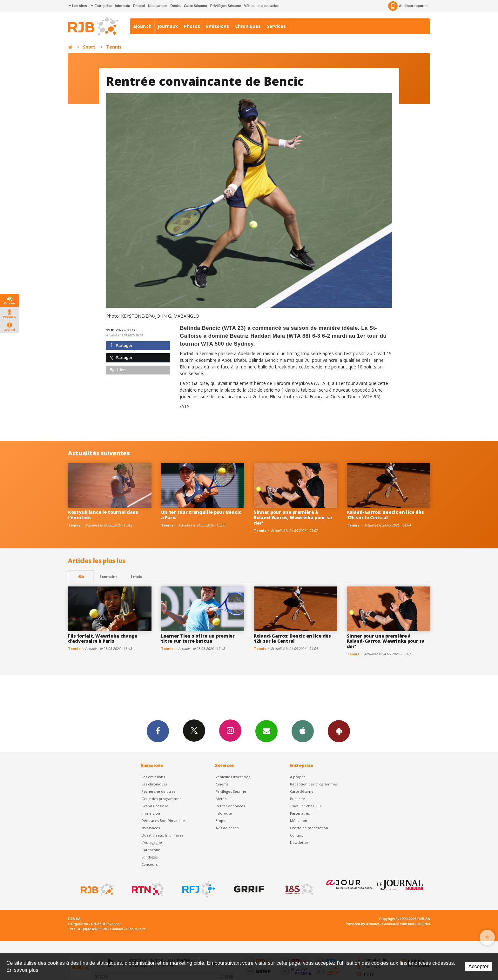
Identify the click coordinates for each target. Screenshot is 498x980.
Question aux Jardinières (162, 835)
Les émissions (153, 777)
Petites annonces (230, 806)
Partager (121, 345)
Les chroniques (154, 784)
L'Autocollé (151, 850)
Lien (118, 370)
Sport (89, 47)
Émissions (218, 26)
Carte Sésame (195, 6)
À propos (298, 777)
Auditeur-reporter (408, 6)
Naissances (158, 6)
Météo (221, 799)
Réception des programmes (314, 784)
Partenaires (300, 813)
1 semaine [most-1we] (108, 576)
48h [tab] (81, 576)
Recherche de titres (158, 791)
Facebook (158, 731)
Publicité (297, 799)
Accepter (478, 967)
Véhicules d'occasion (262, 6)
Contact (296, 835)
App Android (339, 731)
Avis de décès (227, 828)
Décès (176, 6)
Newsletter (299, 842)
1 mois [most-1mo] (136, 576)
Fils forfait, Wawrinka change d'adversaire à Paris (103, 639)
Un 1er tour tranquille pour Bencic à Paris (201, 515)
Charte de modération (309, 828)
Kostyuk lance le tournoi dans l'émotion (103, 515)
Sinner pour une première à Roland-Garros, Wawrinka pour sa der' (293, 517)
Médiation (299, 821)
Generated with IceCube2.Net (406, 924)
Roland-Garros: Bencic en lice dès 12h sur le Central (385, 515)
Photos (192, 26)
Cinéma (222, 784)
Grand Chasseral (155, 806)
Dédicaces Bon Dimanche (163, 821)
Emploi (139, 6)
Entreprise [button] (101, 6)
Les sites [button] (78, 6)
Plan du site (136, 929)
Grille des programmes (161, 799)
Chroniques (248, 26)
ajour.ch (142, 26)
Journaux (168, 26)
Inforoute (123, 6)
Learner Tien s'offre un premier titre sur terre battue (198, 639)
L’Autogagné (152, 842)
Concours (149, 864)
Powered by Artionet (363, 924)
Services (276, 26)
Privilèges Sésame (226, 6)
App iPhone (303, 731)
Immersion (151, 813)
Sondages (149, 857)
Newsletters (266, 731)
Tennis (114, 47)
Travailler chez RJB (305, 806)
